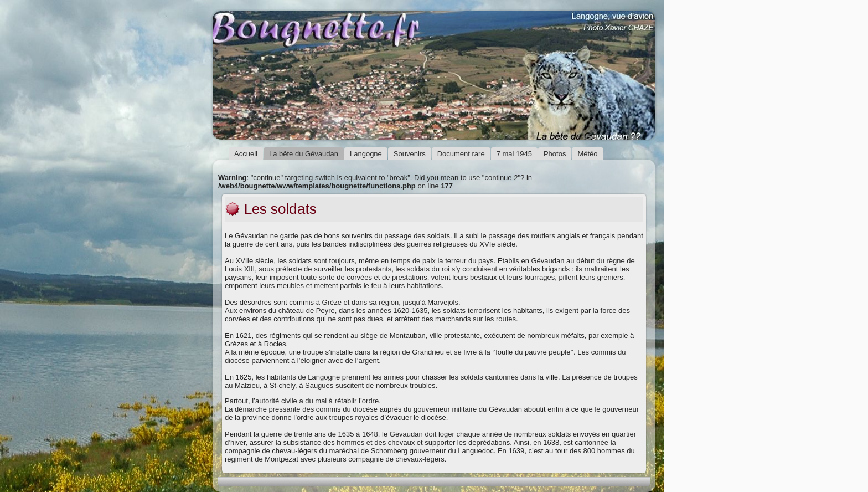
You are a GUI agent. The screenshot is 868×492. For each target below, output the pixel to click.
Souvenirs (410, 154)
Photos (555, 154)
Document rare (461, 154)
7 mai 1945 (514, 154)
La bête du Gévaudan (304, 154)
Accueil (246, 154)
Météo (587, 154)
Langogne (366, 154)
